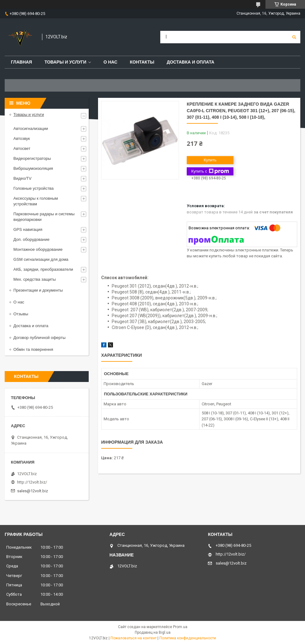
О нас (110, 62)
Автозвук (22, 138)
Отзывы (21, 314)
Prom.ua (180, 627)
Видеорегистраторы (32, 158)
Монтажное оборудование (38, 249)
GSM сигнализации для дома (41, 259)
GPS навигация (28, 229)
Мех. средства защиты (35, 279)
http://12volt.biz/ (32, 482)
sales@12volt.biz (33, 491)
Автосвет (22, 148)
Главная (21, 62)
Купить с (210, 171)
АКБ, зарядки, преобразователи (43, 269)
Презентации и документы (38, 290)
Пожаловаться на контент (134, 638)
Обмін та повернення (33, 349)
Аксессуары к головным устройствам (36, 201)
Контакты (142, 62)
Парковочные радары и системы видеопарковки (44, 217)
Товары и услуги (66, 62)
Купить (210, 160)
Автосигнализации (31, 129)
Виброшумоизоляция (33, 168)
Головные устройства (33, 188)
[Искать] (294, 37)
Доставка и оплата (191, 62)
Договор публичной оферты (40, 338)
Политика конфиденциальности (188, 638)
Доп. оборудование (31, 239)
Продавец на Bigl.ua (153, 632)
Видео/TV (22, 178)
